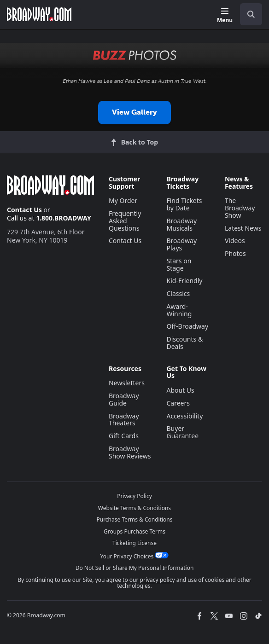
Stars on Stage (179, 264)
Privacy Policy (134, 496)
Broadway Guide (124, 399)
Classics (178, 293)
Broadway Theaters (124, 420)
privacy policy (158, 580)
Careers (178, 403)
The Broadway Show (240, 208)
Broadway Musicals (181, 224)
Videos (235, 241)
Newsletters (127, 383)
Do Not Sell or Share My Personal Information (135, 568)
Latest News (243, 228)
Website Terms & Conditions (134, 508)
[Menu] (225, 16)
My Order (123, 200)
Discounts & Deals (184, 343)
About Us (180, 390)
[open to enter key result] (251, 14)
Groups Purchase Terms (134, 531)
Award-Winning (179, 310)
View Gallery (134, 112)
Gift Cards (124, 436)
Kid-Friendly (184, 281)
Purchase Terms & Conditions (134, 519)
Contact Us (24, 210)
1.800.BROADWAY (64, 218)
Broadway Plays (181, 244)
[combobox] (247, 14)
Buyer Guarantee (182, 432)
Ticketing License (134, 543)
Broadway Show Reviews (130, 452)
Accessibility (184, 416)
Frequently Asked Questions (125, 221)
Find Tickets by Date (184, 204)
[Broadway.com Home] (39, 14)
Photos (235, 253)
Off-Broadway (187, 326)
